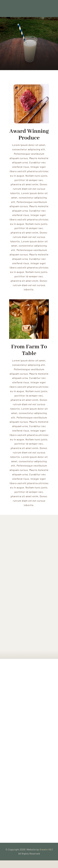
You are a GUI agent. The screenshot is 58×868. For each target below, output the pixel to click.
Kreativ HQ (46, 849)
